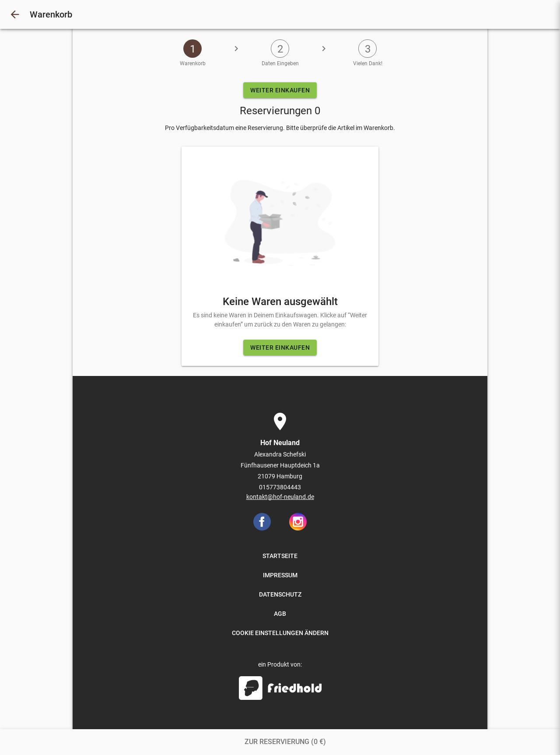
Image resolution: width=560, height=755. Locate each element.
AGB (280, 614)
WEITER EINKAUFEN (280, 90)
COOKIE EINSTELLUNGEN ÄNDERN (280, 633)
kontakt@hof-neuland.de (280, 497)
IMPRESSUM (280, 575)
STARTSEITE (280, 556)
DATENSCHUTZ (280, 594)
